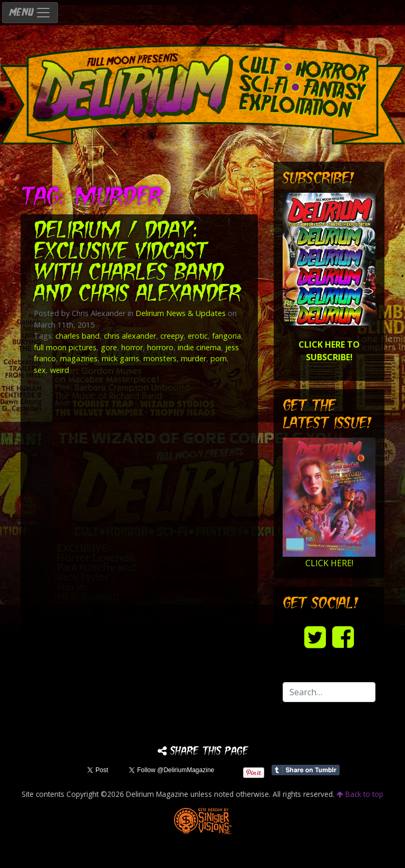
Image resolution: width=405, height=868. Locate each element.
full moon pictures (65, 347)
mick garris (120, 358)
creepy (172, 336)
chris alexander (130, 336)
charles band (78, 336)
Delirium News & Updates (181, 313)
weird (60, 370)
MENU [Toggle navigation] (30, 13)
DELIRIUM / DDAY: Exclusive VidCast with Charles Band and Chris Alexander (137, 263)
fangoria (226, 336)
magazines (79, 358)
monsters (160, 358)
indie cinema (199, 347)
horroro (160, 347)
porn (219, 358)
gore (109, 347)
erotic (198, 336)
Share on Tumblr (306, 770)
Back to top (360, 794)
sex (40, 370)
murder (194, 358)
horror (132, 347)
